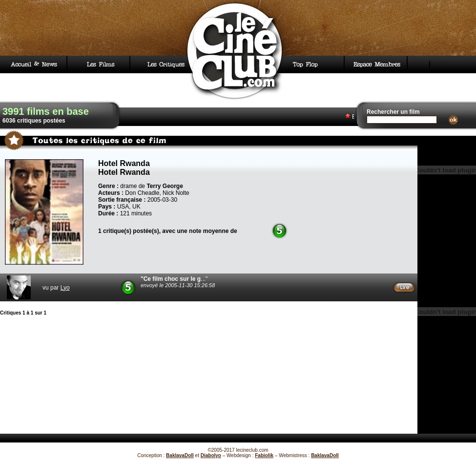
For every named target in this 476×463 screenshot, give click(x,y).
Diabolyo (211, 455)
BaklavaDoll (180, 455)
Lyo (65, 288)
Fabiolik (264, 455)
